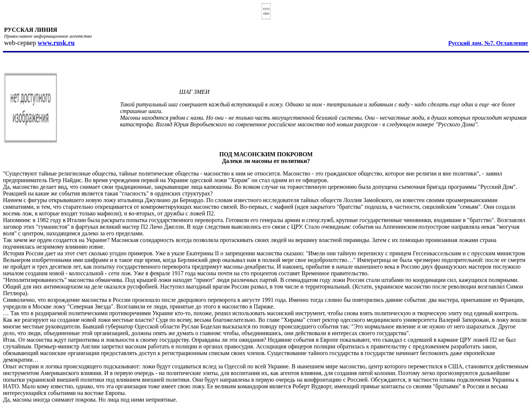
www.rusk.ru (56, 43)
